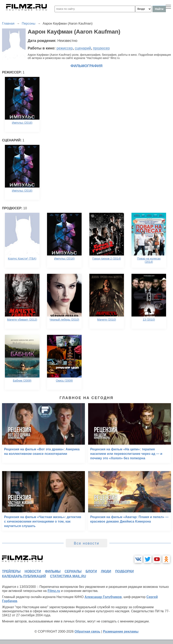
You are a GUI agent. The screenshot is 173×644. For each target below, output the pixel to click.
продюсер (101, 48)
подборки (124, 571)
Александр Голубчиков (103, 597)
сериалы (73, 571)
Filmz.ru (54, 591)
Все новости (87, 543)
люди (106, 571)
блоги (91, 571)
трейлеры (11, 571)
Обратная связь (87, 631)
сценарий (83, 48)
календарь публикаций (24, 576)
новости (33, 571)
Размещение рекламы (121, 631)
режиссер (65, 48)
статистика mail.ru (68, 576)
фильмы (53, 571)
